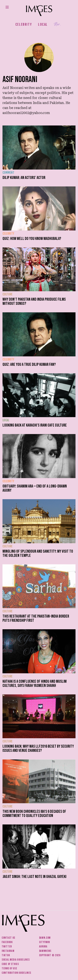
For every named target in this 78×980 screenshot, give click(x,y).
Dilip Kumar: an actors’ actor (24, 178)
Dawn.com (45, 938)
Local (43, 24)
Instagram (8, 951)
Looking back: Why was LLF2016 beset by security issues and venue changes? (38, 748)
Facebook (7, 942)
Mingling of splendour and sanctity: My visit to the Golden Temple (38, 553)
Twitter (7, 946)
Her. (57, 24)
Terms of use (9, 968)
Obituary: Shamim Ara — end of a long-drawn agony (35, 488)
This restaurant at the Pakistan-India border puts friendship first (36, 618)
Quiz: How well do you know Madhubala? (32, 239)
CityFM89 (45, 942)
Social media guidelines (16, 960)
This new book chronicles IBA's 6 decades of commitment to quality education (34, 814)
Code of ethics (10, 964)
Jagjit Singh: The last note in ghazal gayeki (34, 877)
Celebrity (24, 24)
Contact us (8, 938)
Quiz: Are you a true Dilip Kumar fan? (29, 365)
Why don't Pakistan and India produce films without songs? (34, 301)
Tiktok (6, 955)
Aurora (43, 946)
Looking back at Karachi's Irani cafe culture (35, 425)
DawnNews (45, 951)
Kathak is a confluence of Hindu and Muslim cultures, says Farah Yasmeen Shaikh (35, 684)
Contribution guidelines (16, 973)
